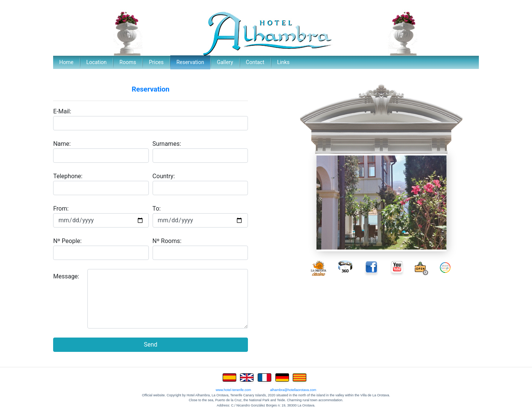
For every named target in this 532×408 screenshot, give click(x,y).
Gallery (225, 62)
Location (96, 62)
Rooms (128, 62)
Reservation (190, 62)
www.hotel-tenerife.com (234, 390)
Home (66, 62)
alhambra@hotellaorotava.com (293, 390)
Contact (255, 62)
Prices (156, 62)
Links (284, 62)
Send (151, 345)
